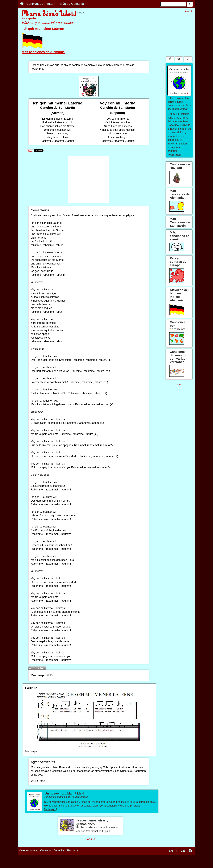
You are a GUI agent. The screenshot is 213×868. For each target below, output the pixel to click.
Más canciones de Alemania (43, 52)
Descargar (31, 752)
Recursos (73, 851)
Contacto (46, 851)
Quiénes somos (28, 851)
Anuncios (59, 851)
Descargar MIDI (42, 675)
